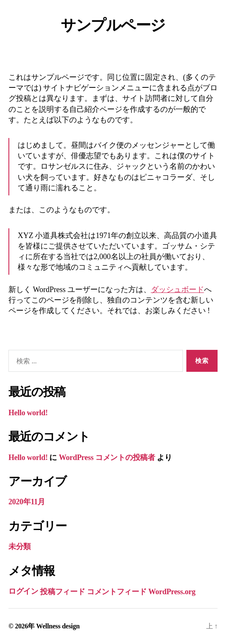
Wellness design (58, 626)
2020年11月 (27, 502)
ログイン (23, 591)
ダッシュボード (178, 290)
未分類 (20, 547)
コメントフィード (117, 592)
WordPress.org (172, 592)
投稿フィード (62, 592)
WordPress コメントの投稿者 (107, 457)
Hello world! (28, 413)
